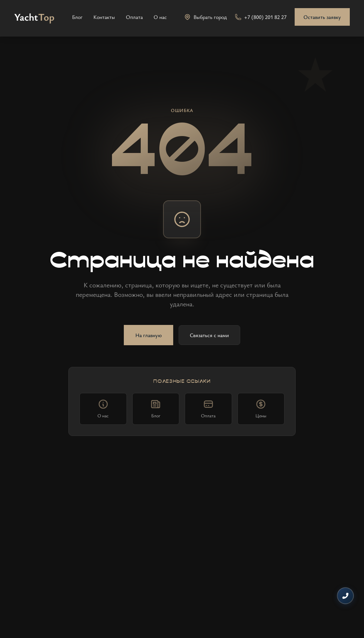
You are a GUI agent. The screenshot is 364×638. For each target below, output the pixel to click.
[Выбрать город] (205, 17)
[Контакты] (345, 596)
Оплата (134, 17)
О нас (160, 17)
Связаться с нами (209, 335)
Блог (77, 17)
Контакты (104, 17)
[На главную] (34, 17)
